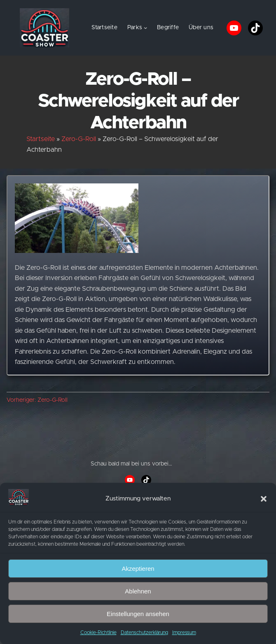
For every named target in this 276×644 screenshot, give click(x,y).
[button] (264, 499)
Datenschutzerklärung (144, 632)
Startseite (104, 28)
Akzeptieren (138, 569)
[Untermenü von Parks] (145, 28)
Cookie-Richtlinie (98, 632)
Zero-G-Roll (79, 139)
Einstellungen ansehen (138, 614)
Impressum (184, 632)
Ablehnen (138, 591)
